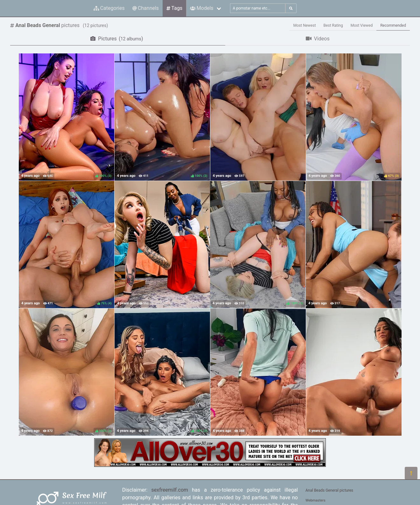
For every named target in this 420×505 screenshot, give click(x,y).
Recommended (393, 25)
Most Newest (305, 25)
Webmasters (315, 500)
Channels (146, 8)
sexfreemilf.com (170, 490)
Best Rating (333, 25)
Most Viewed (362, 25)
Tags (174, 8)
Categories (109, 8)
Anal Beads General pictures (329, 490)
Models (202, 8)
